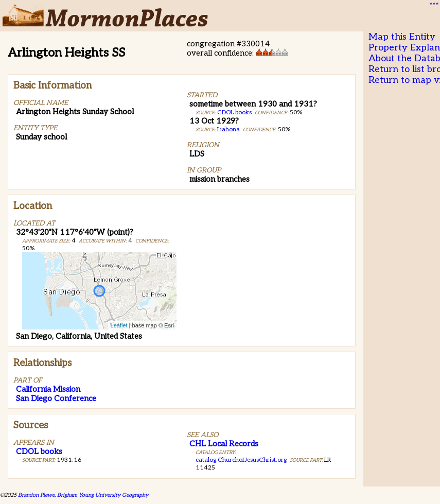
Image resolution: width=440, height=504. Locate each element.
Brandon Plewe (36, 495)
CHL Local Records (224, 444)
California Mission (48, 389)
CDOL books (234, 112)
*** (433, 6)
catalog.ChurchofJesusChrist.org (241, 460)
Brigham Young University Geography (103, 495)
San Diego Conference (56, 398)
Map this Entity (402, 37)
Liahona (228, 129)
